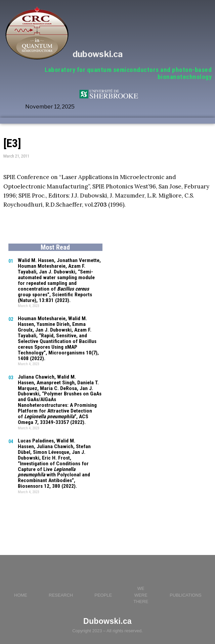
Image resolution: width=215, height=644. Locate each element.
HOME (21, 585)
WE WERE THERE (141, 585)
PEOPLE (103, 585)
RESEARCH (61, 585)
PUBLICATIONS (185, 585)
